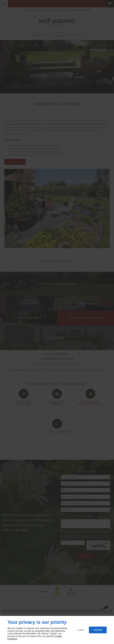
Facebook (12, 639)
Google (58, 636)
